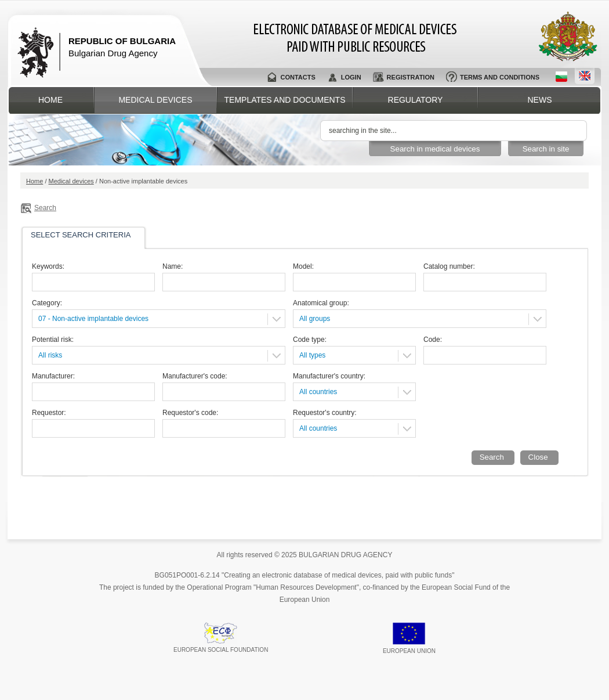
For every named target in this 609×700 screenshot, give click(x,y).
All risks (50, 355)
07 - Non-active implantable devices (93, 319)
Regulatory (416, 100)
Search (45, 208)
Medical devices (155, 100)
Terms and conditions (500, 77)
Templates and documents (285, 100)
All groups (315, 319)
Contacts (298, 77)
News (540, 100)
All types (312, 355)
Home (50, 100)
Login (351, 77)
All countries (318, 392)
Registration (411, 77)
